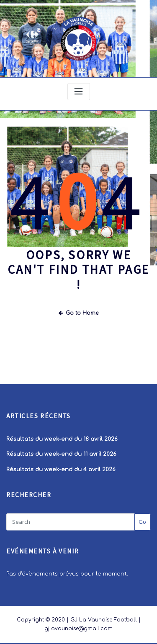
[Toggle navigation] (79, 92)
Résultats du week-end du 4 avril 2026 (61, 470)
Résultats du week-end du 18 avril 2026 (62, 439)
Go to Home (78, 313)
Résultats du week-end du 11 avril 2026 (61, 454)
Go (142, 522)
